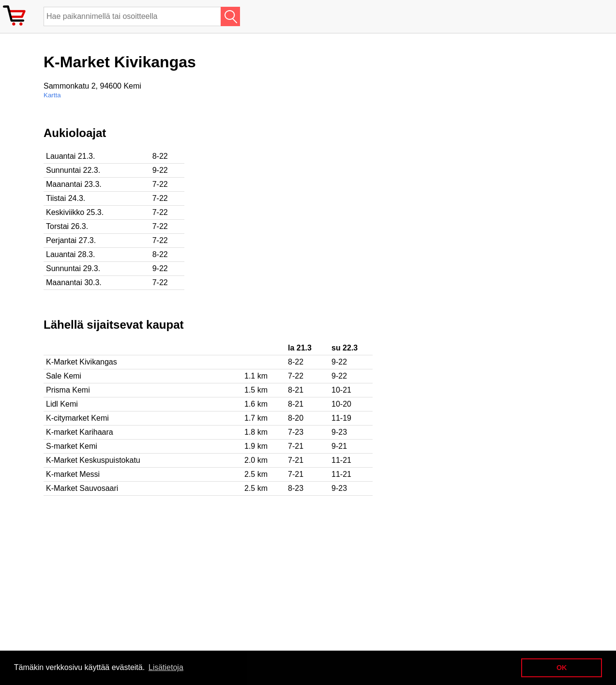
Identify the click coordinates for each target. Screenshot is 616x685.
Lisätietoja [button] (166, 667)
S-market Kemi (72, 446)
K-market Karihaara (80, 432)
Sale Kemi (64, 376)
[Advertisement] (315, 194)
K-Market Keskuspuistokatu (93, 460)
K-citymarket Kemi (77, 418)
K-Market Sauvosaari (82, 488)
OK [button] (562, 668)
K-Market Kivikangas (82, 362)
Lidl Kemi (62, 404)
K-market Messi (73, 474)
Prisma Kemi (68, 390)
